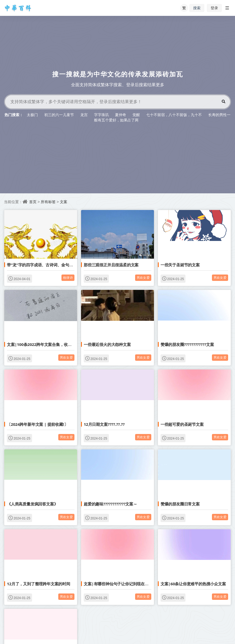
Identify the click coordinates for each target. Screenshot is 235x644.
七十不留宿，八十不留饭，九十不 (174, 115)
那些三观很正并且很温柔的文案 (111, 265)
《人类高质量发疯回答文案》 (32, 504)
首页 (33, 202)
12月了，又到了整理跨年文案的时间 (39, 584)
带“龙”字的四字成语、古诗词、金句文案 (42, 265)
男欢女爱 (143, 278)
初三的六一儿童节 (59, 115)
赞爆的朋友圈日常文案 (180, 504)
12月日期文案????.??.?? (104, 424)
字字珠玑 (101, 115)
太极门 (32, 115)
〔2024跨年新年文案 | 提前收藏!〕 (37, 424)
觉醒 (136, 115)
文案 (64, 202)
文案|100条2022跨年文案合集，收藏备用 (43, 344)
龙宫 (84, 115)
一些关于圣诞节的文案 (180, 265)
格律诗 (68, 278)
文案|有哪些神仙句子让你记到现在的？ (118, 584)
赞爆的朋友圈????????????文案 (187, 344)
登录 (214, 8)
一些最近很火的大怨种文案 (107, 344)
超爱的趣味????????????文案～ (110, 504)
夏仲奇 (121, 115)
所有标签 (48, 202)
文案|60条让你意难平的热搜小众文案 (193, 584)
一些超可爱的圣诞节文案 (182, 424)
